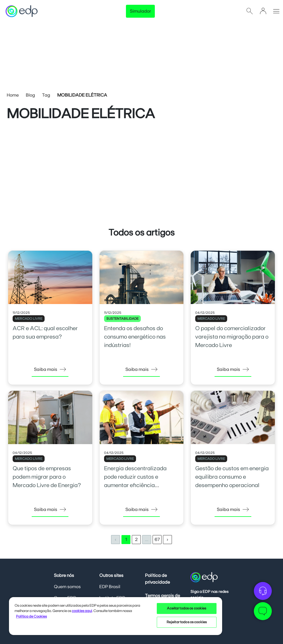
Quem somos (67, 587)
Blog (30, 95)
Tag (46, 95)
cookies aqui (82, 611)
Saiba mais (50, 369)
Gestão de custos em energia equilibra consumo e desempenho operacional (232, 477)
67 (157, 540)
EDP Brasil (110, 587)
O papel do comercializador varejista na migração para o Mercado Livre (232, 337)
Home (13, 95)
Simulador (140, 11)
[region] (116, 616)
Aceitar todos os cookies (187, 608)
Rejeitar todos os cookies (187, 622)
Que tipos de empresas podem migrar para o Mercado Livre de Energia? (47, 477)
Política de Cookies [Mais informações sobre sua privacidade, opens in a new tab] (31, 617)
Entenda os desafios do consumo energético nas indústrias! (135, 337)
